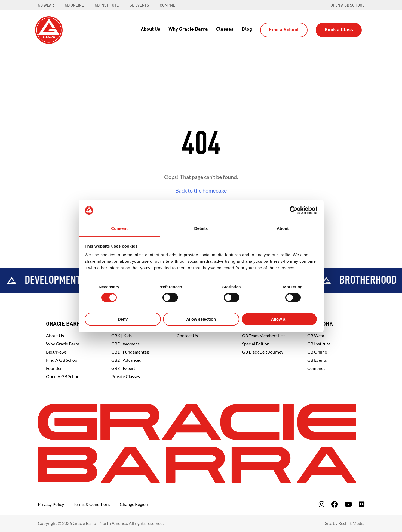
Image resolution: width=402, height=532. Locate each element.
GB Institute (319, 344)
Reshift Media (351, 523)
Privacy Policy (51, 504)
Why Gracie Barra (188, 29)
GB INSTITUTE (107, 5)
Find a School (284, 30)
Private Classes (126, 376)
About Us (151, 29)
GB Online (317, 352)
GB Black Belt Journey (263, 352)
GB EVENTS (139, 5)
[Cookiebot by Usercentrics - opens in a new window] (294, 210)
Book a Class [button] (339, 30)
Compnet (316, 368)
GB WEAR (46, 5)
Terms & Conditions (92, 504)
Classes (225, 29)
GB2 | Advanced (126, 360)
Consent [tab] (119, 228)
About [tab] (283, 228)
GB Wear (316, 335)
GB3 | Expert (123, 368)
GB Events (317, 360)
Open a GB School (347, 5)
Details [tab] (201, 228)
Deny (123, 319)
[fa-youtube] (348, 504)
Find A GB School (62, 360)
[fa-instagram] (322, 504)
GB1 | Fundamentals (131, 352)
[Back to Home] (49, 29)
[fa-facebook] (335, 504)
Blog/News (56, 352)
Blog (247, 29)
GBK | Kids (122, 335)
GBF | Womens (125, 344)
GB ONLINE (74, 5)
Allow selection (201, 319)
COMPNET (168, 5)
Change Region (134, 504)
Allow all (279, 319)
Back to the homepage (201, 190)
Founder (54, 368)
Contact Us (187, 335)
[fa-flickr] (362, 504)
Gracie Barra (65, 324)
